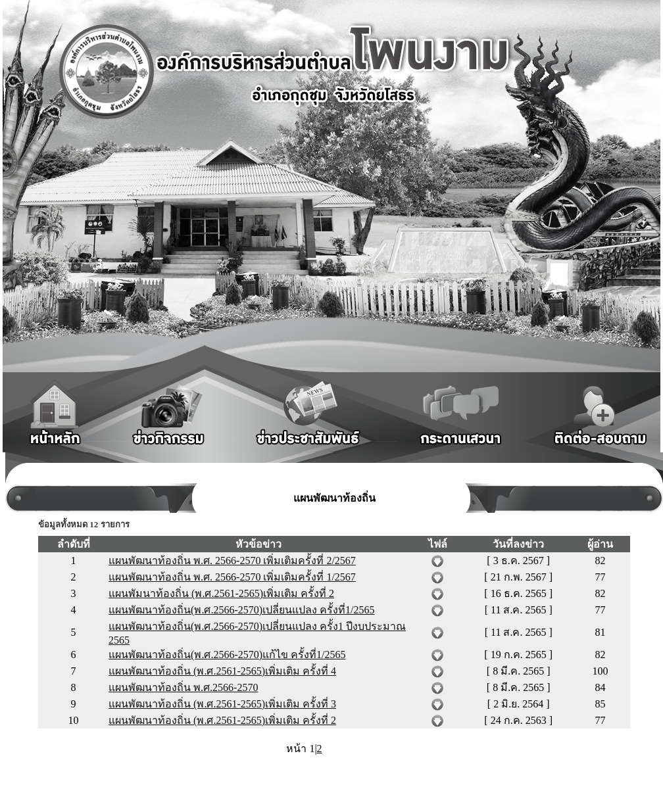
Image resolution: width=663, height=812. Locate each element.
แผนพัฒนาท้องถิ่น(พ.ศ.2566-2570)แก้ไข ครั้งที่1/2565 (227, 655)
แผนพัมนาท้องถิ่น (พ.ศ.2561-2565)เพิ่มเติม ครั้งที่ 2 (221, 593)
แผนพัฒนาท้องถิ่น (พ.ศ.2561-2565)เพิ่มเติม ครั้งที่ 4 (222, 671)
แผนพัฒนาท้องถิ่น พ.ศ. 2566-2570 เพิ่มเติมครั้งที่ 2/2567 (232, 561)
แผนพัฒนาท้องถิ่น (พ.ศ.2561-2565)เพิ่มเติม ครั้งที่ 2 (222, 720)
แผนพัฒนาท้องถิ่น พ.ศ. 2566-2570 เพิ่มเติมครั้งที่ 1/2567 (232, 577)
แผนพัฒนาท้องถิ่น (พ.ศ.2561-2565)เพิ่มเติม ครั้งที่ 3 (222, 704)
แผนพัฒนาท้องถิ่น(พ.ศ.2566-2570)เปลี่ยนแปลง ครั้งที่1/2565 (241, 610)
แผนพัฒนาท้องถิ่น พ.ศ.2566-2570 (183, 687)
